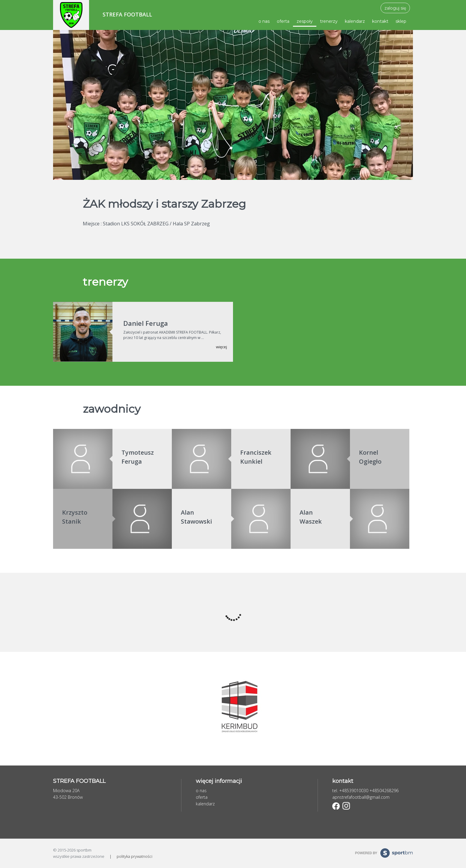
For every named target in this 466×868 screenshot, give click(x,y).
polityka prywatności (134, 856)
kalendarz (355, 21)
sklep (401, 21)
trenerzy (329, 21)
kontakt (380, 21)
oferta (283, 21)
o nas (264, 21)
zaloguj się (395, 8)
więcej (221, 347)
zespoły (305, 21)
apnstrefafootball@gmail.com (361, 797)
